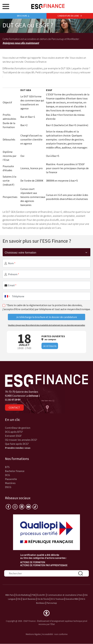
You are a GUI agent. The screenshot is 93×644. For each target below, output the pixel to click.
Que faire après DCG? (17, 444)
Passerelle (11, 479)
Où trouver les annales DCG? (21, 440)
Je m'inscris (50, 346)
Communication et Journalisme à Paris (65, 595)
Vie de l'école (43, 599)
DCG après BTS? (14, 432)
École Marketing (23, 595)
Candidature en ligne (70, 16)
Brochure (23, 16)
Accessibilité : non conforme (55, 634)
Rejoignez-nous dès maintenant (21, 43)
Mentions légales (33, 634)
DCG (7, 475)
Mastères (10, 483)
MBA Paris (10, 595)
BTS (7, 467)
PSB (33, 595)
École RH (41, 595)
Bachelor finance (15, 471)
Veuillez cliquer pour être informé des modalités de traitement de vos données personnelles (46, 325)
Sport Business (29, 599)
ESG (19, 599)
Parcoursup (52, 603)
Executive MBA (72, 599)
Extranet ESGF (13, 436)
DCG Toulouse (57, 599)
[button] (46, 613)
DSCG (8, 487)
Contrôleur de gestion (18, 428)
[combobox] (7, 296)
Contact (14, 408)
